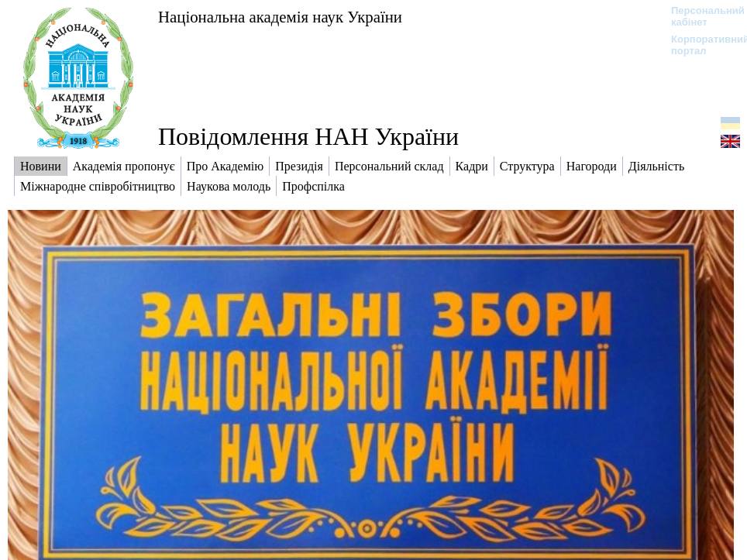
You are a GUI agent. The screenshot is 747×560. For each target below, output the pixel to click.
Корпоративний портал (700, 45)
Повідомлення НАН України (308, 136)
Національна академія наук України (280, 17)
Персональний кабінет (700, 16)
